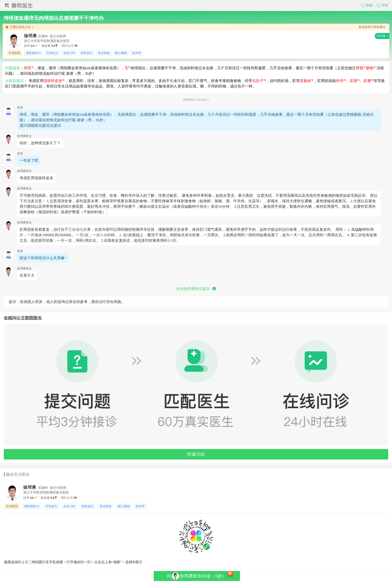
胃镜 (361, 68)
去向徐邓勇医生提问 (196, 289)
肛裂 (355, 81)
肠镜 (371, 68)
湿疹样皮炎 (54, 81)
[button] (369, 5)
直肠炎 (306, 81)
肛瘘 (368, 81)
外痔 (341, 81)
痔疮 (29, 68)
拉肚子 (259, 81)
